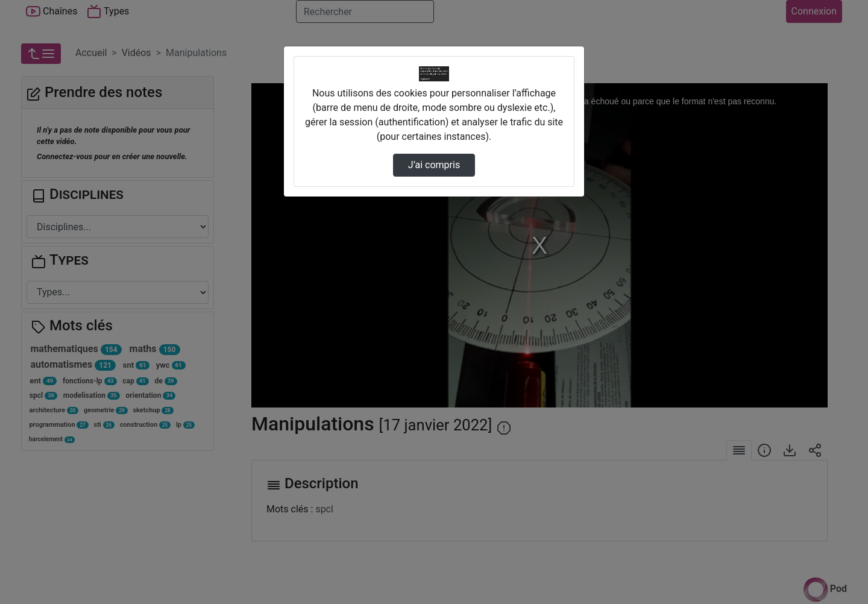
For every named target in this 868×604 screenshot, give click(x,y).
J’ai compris (434, 165)
